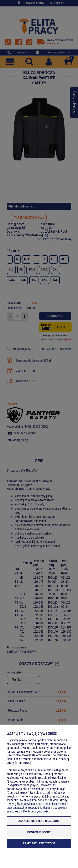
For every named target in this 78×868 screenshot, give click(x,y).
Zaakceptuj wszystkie (39, 843)
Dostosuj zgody (39, 832)
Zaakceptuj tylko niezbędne (39, 821)
